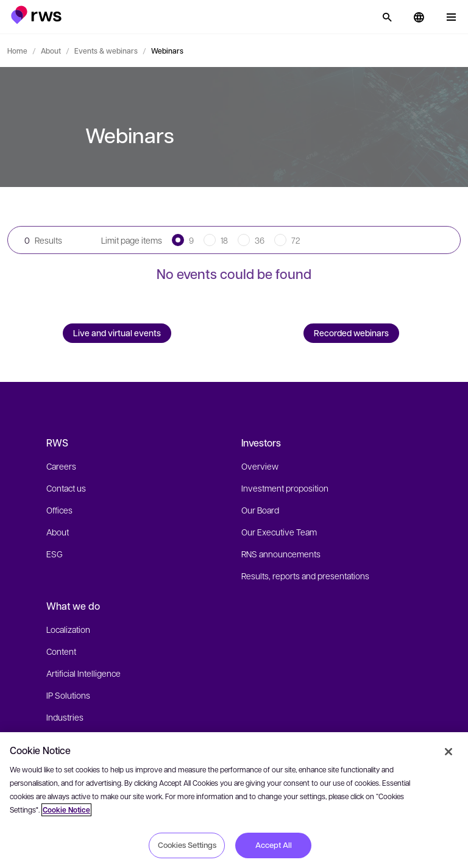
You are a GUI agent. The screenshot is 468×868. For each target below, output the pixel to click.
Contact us (66, 488)
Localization (68, 629)
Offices (59, 510)
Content (61, 651)
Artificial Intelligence (83, 673)
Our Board (260, 510)
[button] (36, 15)
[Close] (448, 752)
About (51, 51)
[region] (234, 800)
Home (17, 51)
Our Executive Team (279, 532)
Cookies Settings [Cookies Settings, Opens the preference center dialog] (187, 845)
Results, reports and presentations (305, 576)
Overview (260, 466)
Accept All (274, 845)
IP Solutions (68, 695)
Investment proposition (285, 488)
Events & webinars (106, 51)
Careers (61, 466)
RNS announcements (281, 554)
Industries (65, 717)
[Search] (387, 17)
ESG (55, 554)
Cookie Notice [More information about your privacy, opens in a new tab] (66, 810)
